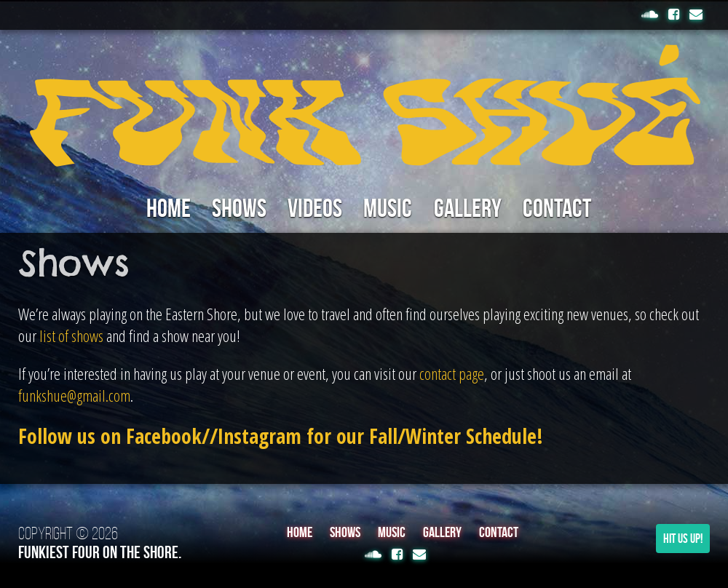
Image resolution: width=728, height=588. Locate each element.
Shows (233, 208)
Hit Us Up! (683, 539)
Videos (313, 208)
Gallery (473, 208)
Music (390, 208)
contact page (452, 374)
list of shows (71, 336)
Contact (567, 208)
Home (159, 208)
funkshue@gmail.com (74, 396)
